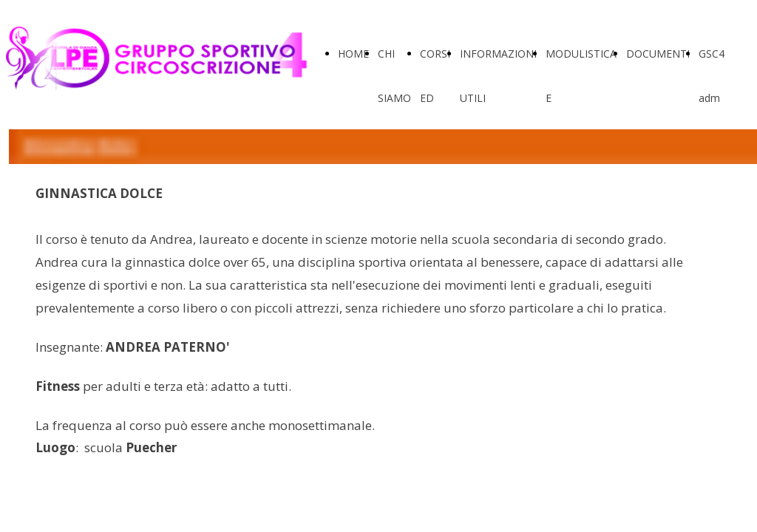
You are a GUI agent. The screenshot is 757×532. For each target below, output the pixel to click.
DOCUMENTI (658, 54)
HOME (353, 54)
